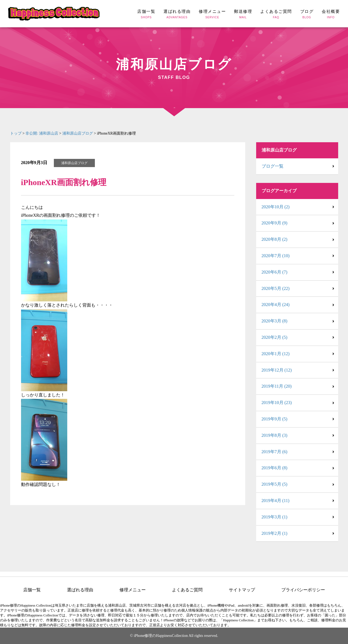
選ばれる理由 (80, 590)
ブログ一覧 (273, 166)
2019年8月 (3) (275, 435)
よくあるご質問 (187, 590)
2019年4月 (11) (276, 501)
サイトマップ (242, 590)
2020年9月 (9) (275, 223)
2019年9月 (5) (275, 419)
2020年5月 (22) (276, 288)
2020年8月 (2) (275, 239)
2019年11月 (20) (277, 386)
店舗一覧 (32, 590)
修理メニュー (133, 590)
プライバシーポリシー (303, 590)
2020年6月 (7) (275, 272)
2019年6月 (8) (275, 468)
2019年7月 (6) (275, 452)
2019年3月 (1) (275, 517)
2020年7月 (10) (276, 256)
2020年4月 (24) (276, 305)
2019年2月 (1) (275, 533)
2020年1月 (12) (276, 354)
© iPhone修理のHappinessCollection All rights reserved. (174, 636)
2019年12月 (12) (277, 370)
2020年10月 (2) (276, 207)
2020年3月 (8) (275, 321)
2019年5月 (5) (275, 484)
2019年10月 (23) (277, 403)
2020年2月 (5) (275, 337)
